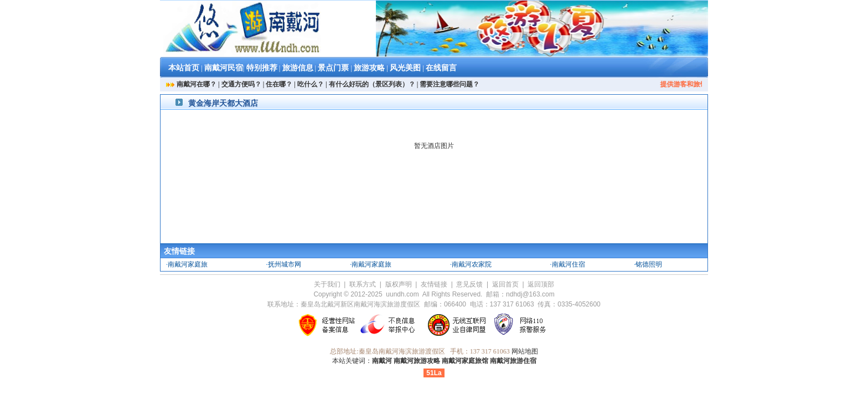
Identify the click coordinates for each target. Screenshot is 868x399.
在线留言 (441, 68)
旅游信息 (298, 68)
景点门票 (333, 68)
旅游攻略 (369, 68)
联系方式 (363, 284)
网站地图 (525, 351)
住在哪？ (279, 84)
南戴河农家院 (472, 264)
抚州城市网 (285, 264)
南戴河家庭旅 (188, 264)
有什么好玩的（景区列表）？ (372, 84)
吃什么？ (311, 84)
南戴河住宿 (569, 264)
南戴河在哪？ (197, 84)
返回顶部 (541, 284)
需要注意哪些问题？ (449, 84)
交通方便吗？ (241, 84)
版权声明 (399, 284)
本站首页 (184, 68)
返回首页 (505, 284)
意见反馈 (469, 284)
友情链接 (434, 284)
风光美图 (405, 68)
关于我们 (327, 284)
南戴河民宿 (224, 68)
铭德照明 (649, 264)
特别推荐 (262, 68)
